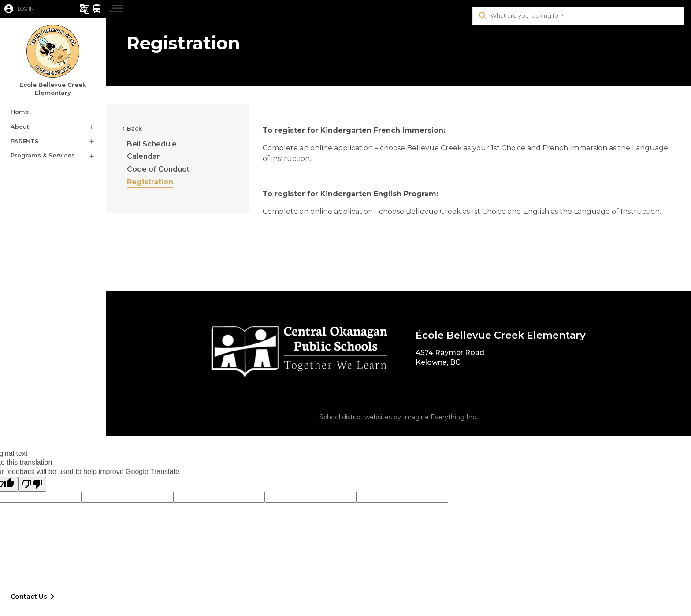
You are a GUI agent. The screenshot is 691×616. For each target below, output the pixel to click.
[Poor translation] (32, 484)
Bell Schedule (152, 144)
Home (20, 112)
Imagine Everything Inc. (440, 417)
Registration (150, 182)
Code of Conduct (158, 169)
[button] (33, 9)
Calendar (143, 156)
